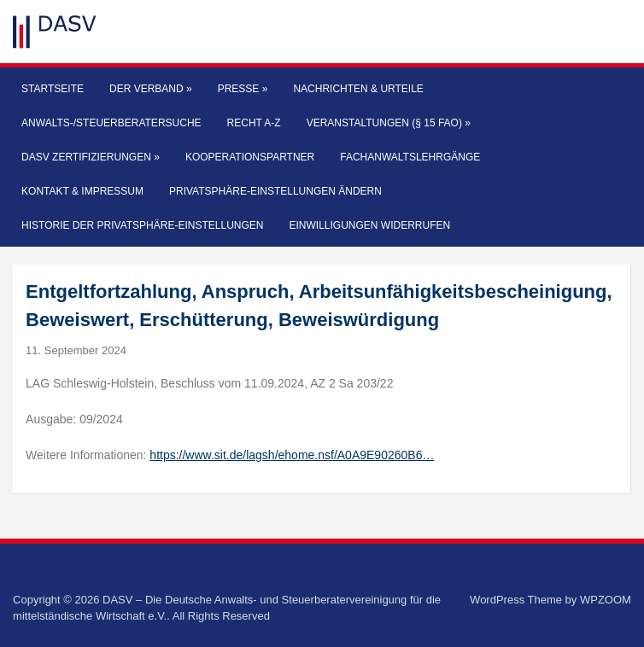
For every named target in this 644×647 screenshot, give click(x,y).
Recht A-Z (254, 123)
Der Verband (151, 89)
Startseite (53, 89)
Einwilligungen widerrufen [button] (369, 225)
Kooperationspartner (250, 157)
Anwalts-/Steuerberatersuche (111, 123)
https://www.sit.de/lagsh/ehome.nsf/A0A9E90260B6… (292, 455)
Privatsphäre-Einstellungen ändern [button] (275, 191)
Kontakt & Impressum (82, 191)
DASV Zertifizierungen (91, 157)
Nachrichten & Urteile (358, 89)
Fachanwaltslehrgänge (410, 157)
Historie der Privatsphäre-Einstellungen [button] (142, 225)
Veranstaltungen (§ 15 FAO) (389, 123)
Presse (243, 89)
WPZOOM (606, 600)
